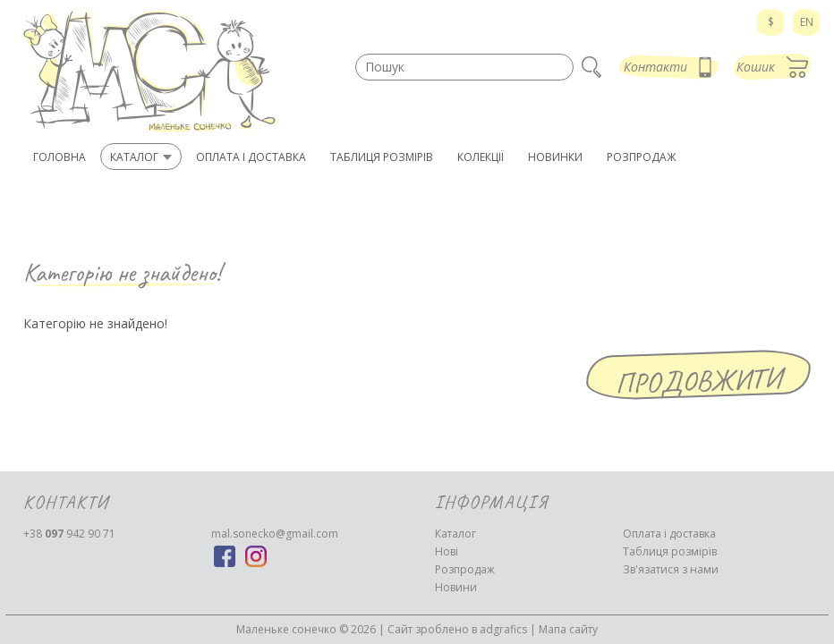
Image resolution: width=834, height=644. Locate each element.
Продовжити (699, 381)
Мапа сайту (568, 629)
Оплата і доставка (669, 534)
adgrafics (503, 629)
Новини (456, 587)
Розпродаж (465, 569)
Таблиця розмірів (670, 551)
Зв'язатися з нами (671, 569)
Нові (447, 551)
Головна (60, 157)
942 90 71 (69, 534)
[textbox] (464, 67)
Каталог (455, 534)
